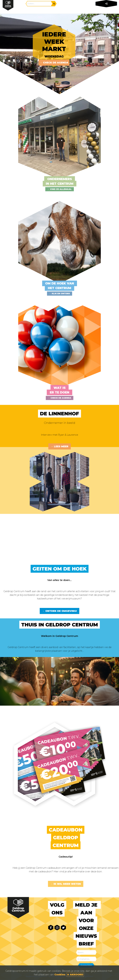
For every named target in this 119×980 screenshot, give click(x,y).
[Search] (39, 4)
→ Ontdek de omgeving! (59, 611)
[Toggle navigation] (106, 10)
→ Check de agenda (54, 63)
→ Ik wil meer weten (66, 884)
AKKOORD (75, 975)
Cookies (60, 975)
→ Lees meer (60, 446)
